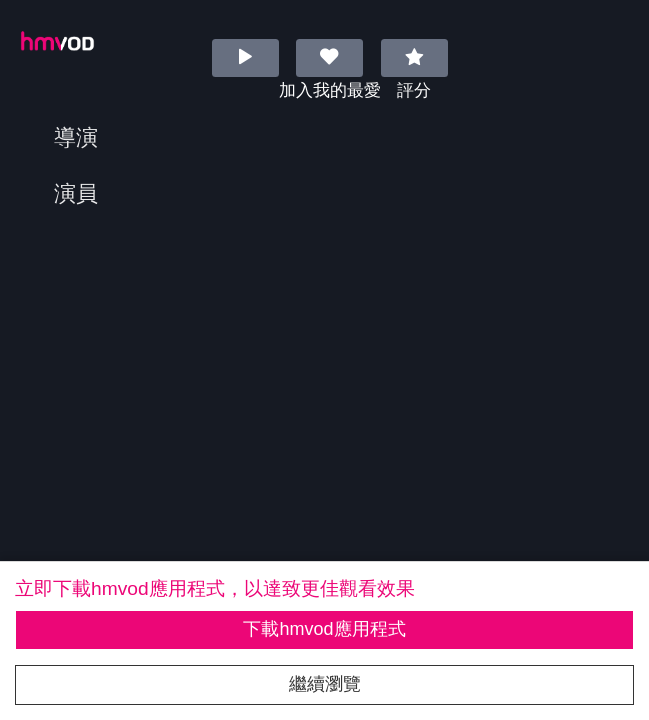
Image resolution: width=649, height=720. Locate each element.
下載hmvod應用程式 (324, 629)
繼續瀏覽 (325, 684)
